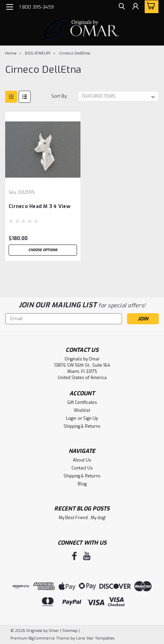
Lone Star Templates (95, 638)
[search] (119, 8)
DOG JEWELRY (38, 53)
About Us (82, 460)
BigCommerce (42, 638)
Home (11, 53)
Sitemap (70, 631)
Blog (82, 484)
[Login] (135, 8)
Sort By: (60, 96)
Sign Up (91, 418)
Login (71, 418)
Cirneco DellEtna (75, 53)
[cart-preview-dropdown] (150, 7)
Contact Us (82, 468)
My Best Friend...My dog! (82, 518)
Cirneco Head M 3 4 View (40, 206)
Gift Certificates (82, 403)
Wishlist (82, 410)
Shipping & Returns (82, 426)
